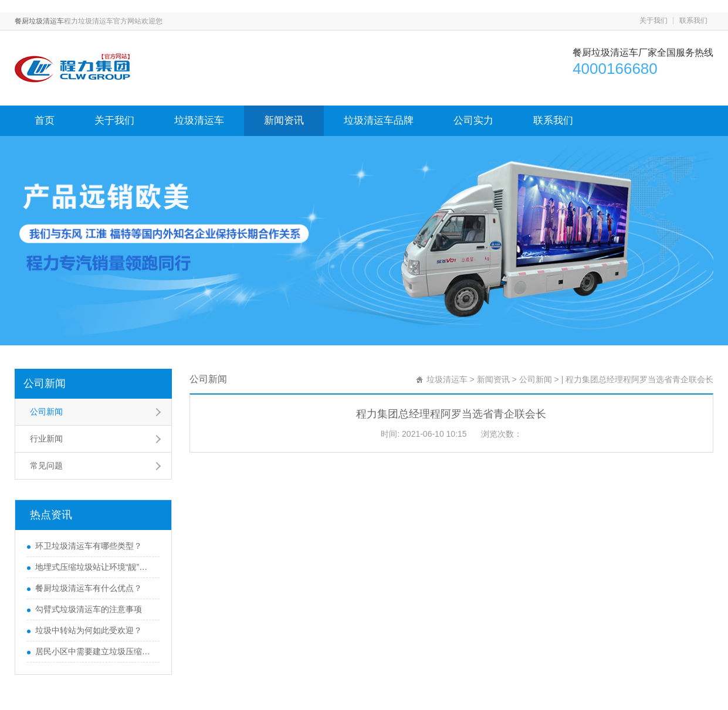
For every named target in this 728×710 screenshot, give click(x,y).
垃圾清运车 (199, 120)
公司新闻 (45, 383)
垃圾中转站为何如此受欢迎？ (89, 630)
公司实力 (473, 120)
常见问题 (46, 466)
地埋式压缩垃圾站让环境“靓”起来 (94, 567)
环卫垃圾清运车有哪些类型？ (89, 546)
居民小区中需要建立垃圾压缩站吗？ (94, 651)
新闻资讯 (284, 120)
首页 (45, 120)
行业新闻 (46, 439)
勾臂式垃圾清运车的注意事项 (89, 609)
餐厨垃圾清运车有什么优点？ (89, 588)
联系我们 (693, 21)
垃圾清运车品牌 (379, 120)
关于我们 (653, 21)
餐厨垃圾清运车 (39, 21)
